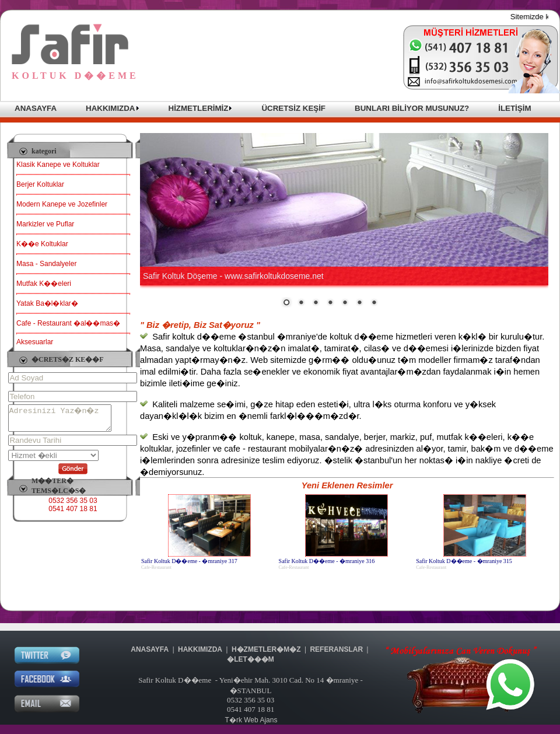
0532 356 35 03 (73, 506)
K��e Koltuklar (42, 244)
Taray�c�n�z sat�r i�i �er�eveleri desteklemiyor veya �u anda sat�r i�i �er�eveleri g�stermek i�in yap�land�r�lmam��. (344, 221)
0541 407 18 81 (73, 514)
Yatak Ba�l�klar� (47, 303)
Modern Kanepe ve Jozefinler (62, 204)
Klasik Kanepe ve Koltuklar (58, 165)
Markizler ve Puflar (45, 224)
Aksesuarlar (35, 342)
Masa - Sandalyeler (46, 264)
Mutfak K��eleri (44, 284)
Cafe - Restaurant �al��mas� (68, 323)
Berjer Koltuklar (40, 184)
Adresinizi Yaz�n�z (66, 421)
